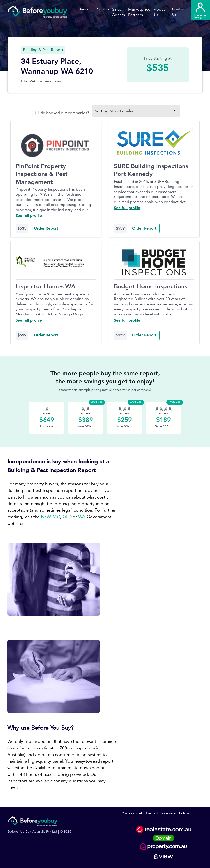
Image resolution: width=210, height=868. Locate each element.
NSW (46, 517)
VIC (57, 517)
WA (82, 517)
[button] (120, 12)
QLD (67, 517)
